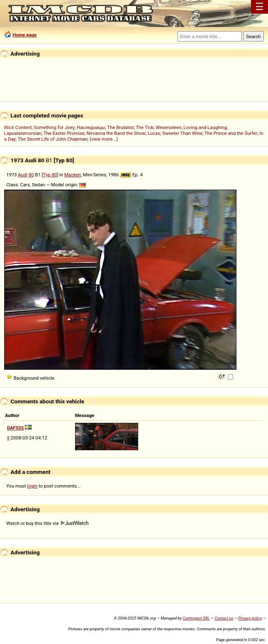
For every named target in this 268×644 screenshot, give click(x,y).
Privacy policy (250, 618)
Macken (73, 175)
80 (31, 175)
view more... (104, 139)
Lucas (154, 133)
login (33, 486)
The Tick (145, 127)
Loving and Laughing (205, 127)
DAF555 (16, 428)
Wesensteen (168, 127)
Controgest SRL (196, 618)
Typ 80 (50, 175)
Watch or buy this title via (47, 523)
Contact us (224, 618)
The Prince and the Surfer (231, 133)
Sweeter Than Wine (182, 133)
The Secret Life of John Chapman (53, 139)
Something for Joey (54, 127)
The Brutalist (120, 127)
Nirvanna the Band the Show (116, 133)
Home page (24, 35)
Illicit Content (18, 127)
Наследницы (91, 127)
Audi (23, 175)
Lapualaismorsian (23, 133)
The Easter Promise (64, 133)
